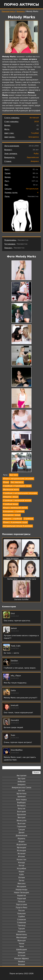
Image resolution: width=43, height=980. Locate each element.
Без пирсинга (17, 482)
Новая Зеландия (21, 893)
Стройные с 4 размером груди (17, 486)
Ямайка (22, 962)
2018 (36, 122)
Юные (6, 482)
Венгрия (21, 818)
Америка (21, 11)
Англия (21, 791)
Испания (21, 854)
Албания (21, 782)
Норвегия (21, 896)
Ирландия (21, 848)
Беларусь (22, 806)
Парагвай (21, 899)
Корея (22, 872)
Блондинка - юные (12, 515)
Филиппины (21, 935)
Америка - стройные (12, 519)
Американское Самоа (21, 788)
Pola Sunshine (12, 559)
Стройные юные (11, 504)
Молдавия (21, 887)
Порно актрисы (21, 4)
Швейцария (21, 950)
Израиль (22, 839)
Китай (21, 866)
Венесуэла (21, 821)
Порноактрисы (8, 11)
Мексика (21, 884)
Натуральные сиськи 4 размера (18, 526)
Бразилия (21, 815)
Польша (21, 902)
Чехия (21, 944)
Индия (21, 842)
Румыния (21, 914)
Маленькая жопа (11, 490)
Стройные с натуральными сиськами (20, 493)
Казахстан (21, 860)
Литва (22, 881)
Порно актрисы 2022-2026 (21, 974)
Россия (21, 911)
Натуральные (32, 189)
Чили (21, 947)
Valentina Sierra (31, 559)
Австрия (22, 779)
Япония (21, 965)
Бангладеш (21, 800)
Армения (21, 797)
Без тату (14, 475)
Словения (22, 923)
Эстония (21, 956)
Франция (21, 941)
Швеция (21, 953)
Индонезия (21, 845)
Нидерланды (21, 890)
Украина (21, 932)
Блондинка (34, 137)
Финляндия (21, 938)
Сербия (21, 917)
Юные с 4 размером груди (15, 522)
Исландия (21, 851)
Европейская (33, 157)
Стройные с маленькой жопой (17, 500)
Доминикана (21, 836)
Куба (22, 875)
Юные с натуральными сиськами (18, 479)
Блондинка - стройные (14, 511)
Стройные (28, 519)
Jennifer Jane (31, 579)
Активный (34, 118)
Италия (21, 857)
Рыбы (36, 154)
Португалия (21, 905)
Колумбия (22, 869)
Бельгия (22, 809)
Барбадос (21, 803)
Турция (21, 929)
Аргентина (21, 794)
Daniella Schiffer (21, 599)
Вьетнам (21, 824)
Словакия (21, 920)
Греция (22, 830)
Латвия (22, 878)
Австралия (22, 776)
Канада (21, 863)
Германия (21, 827)
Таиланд (21, 926)
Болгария (21, 812)
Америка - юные (11, 497)
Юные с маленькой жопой (15, 508)
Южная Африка (21, 959)
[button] (21, 271)
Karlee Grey (12, 579)
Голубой (35, 133)
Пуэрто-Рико (22, 908)
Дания (22, 833)
